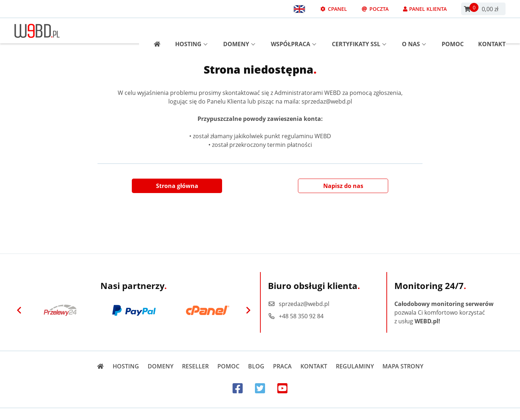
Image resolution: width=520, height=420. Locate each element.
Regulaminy (355, 366)
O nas (414, 31)
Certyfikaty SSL (359, 31)
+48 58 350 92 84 (296, 316)
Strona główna (177, 186)
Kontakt (492, 31)
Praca (282, 366)
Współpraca (294, 31)
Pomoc (453, 31)
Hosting (191, 31)
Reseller (195, 366)
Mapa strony (403, 366)
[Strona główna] (154, 31)
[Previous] (19, 310)
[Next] (248, 310)
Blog (256, 366)
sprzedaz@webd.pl (299, 304)
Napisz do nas (343, 186)
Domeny (239, 31)
